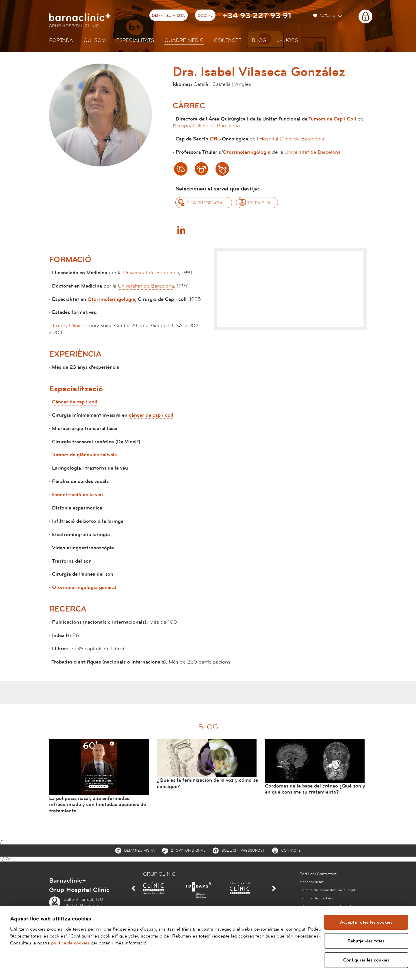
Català (325, 16)
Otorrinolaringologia (247, 152)
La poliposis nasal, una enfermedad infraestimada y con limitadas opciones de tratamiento (97, 805)
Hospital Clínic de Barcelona (207, 126)
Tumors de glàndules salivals (84, 455)
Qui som (95, 40)
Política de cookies (316, 898)
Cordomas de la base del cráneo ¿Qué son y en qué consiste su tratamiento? (315, 789)
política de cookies (98, 943)
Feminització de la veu (77, 495)
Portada (61, 40)
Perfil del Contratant (318, 874)
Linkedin (181, 230)
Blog (259, 40)
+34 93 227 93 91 (257, 16)
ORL (215, 139)
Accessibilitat (312, 882)
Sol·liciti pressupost (243, 851)
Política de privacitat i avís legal (327, 890)
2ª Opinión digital (188, 851)
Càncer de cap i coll (75, 402)
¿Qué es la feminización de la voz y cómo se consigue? (207, 783)
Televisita (259, 203)
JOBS (287, 40)
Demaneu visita (168, 16)
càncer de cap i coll (151, 415)
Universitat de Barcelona (313, 152)
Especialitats (135, 40)
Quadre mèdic (184, 40)
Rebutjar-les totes (366, 941)
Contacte (228, 40)
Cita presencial (206, 203)
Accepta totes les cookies (366, 922)
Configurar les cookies (366, 960)
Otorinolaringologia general (84, 587)
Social (205, 16)
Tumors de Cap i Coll (332, 119)
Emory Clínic (67, 326)
